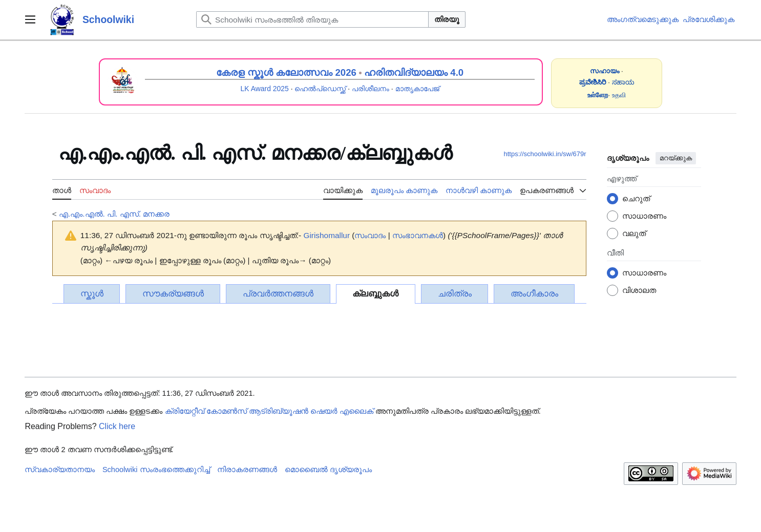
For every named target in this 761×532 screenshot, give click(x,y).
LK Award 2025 (265, 89)
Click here (117, 426)
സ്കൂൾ (92, 294)
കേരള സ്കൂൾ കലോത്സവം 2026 (286, 72)
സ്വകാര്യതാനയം (60, 470)
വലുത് (634, 233)
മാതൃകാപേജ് (417, 89)
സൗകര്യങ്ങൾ (173, 294)
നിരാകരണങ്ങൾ (247, 470)
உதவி (619, 95)
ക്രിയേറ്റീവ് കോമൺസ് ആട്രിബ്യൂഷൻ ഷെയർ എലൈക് (269, 411)
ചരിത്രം (455, 294)
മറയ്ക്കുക (676, 158)
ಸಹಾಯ (623, 82)
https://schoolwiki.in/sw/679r (545, 154)
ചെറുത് (636, 198)
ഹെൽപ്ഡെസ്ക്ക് (320, 89)
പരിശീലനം (371, 89)
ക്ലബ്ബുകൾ (375, 294)
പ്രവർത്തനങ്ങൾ (278, 294)
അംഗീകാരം (534, 294)
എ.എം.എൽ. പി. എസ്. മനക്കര (114, 214)
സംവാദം (370, 235)
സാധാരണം (644, 216)
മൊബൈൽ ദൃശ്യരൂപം (328, 470)
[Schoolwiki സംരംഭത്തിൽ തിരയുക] (312, 19)
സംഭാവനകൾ (418, 235)
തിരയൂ (447, 19)
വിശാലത (639, 290)
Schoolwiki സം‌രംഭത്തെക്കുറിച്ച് (156, 470)
